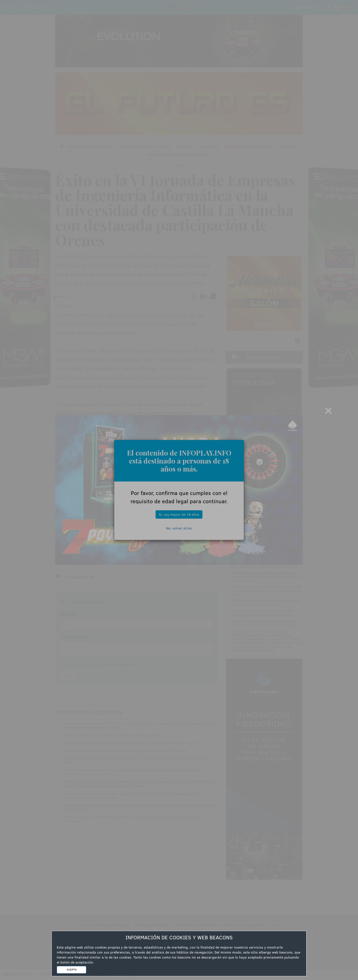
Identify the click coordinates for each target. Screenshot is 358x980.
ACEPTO (72, 970)
